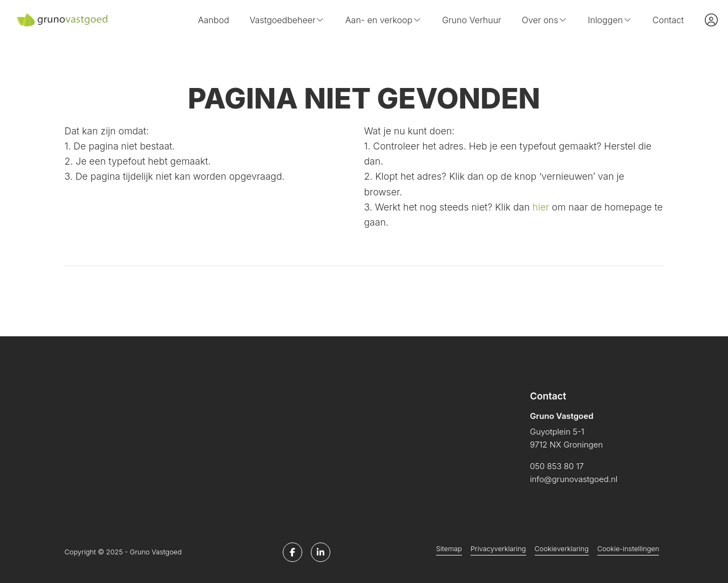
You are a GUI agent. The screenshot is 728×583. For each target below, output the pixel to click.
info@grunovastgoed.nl (574, 479)
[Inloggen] (711, 20)
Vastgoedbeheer (287, 20)
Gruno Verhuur (472, 20)
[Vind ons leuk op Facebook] (292, 552)
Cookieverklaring (562, 549)
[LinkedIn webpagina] (321, 552)
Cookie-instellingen (628, 549)
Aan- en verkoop (383, 20)
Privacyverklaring (498, 549)
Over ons (545, 20)
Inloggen (610, 20)
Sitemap (449, 549)
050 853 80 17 (557, 466)
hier (541, 207)
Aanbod (214, 20)
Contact (668, 20)
